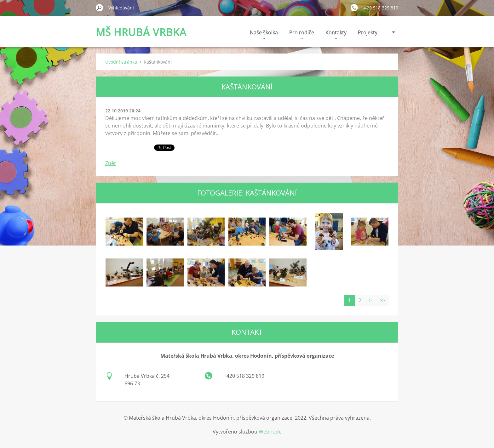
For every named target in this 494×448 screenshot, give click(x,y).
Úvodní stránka (121, 62)
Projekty (368, 32)
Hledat (100, 8)
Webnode (270, 432)
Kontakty (336, 34)
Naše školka (264, 34)
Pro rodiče (302, 34)
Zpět (111, 163)
